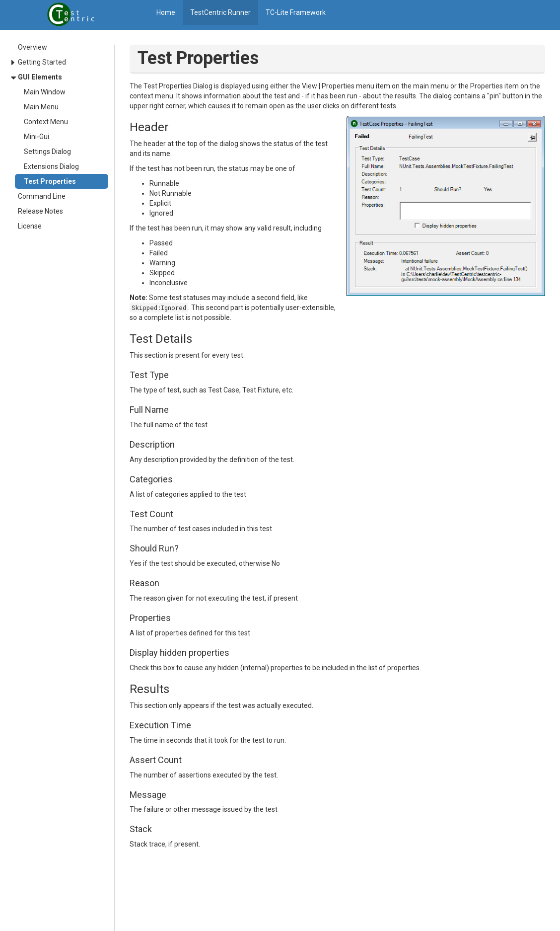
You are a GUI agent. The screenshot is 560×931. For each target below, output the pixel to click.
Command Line (42, 196)
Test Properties (50, 181)
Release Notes (40, 211)
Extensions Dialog (51, 166)
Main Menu (41, 107)
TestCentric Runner (220, 12)
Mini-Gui (36, 137)
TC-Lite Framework (296, 12)
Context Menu (46, 122)
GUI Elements (40, 77)
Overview (33, 47)
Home (166, 12)
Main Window (45, 92)
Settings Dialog (47, 152)
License (30, 226)
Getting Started (42, 62)
